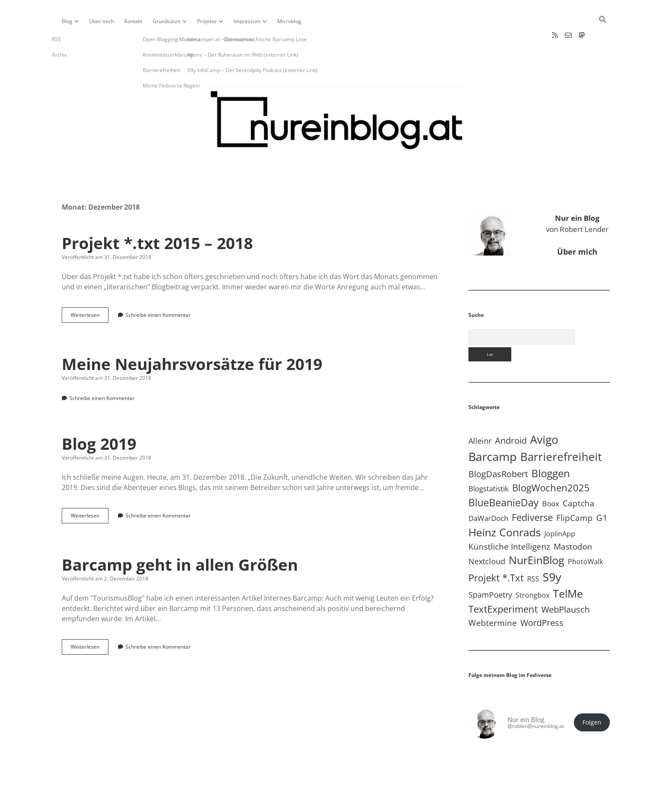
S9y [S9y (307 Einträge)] (552, 551)
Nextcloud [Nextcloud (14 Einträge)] (487, 535)
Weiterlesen (90, 291)
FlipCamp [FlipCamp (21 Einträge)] (574, 492)
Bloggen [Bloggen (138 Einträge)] (551, 447)
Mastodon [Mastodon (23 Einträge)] (573, 521)
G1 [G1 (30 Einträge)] (602, 492)
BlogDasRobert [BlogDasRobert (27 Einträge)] (498, 448)
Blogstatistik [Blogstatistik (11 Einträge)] (489, 463)
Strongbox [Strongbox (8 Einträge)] (532, 569)
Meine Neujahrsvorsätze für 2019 (192, 338)
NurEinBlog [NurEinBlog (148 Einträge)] (537, 534)
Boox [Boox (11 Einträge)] (551, 478)
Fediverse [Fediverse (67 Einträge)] (532, 492)
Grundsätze (166, 21)
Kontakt (133, 21)
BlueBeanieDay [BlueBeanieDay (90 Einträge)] (504, 477)
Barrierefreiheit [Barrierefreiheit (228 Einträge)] (561, 431)
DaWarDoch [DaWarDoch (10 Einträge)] (488, 492)
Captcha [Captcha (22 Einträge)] (579, 478)
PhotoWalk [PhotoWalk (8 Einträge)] (585, 536)
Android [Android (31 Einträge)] (511, 415)
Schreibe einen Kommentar (158, 289)
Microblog (289, 21)
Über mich (102, 21)
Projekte (207, 21)
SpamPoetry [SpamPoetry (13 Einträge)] (490, 569)
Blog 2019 (99, 418)
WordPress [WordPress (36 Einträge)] (542, 597)
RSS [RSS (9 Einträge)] (533, 553)
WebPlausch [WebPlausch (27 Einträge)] (565, 584)
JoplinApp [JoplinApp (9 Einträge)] (560, 508)
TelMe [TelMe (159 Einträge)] (568, 568)
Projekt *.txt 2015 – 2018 (157, 217)
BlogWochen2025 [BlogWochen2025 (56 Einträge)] (551, 462)
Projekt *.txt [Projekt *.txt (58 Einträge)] (496, 552)
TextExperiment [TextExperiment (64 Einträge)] (503, 583)
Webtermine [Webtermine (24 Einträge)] (493, 597)
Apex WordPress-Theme (309, 787)
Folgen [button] (592, 697)
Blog (67, 21)
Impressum (247, 21)
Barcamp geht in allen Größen (180, 539)
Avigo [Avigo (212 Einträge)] (544, 414)
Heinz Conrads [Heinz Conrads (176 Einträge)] (505, 506)
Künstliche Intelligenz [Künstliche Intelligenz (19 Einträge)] (509, 521)
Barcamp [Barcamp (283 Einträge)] (493, 431)
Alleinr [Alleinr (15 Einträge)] (480, 415)
